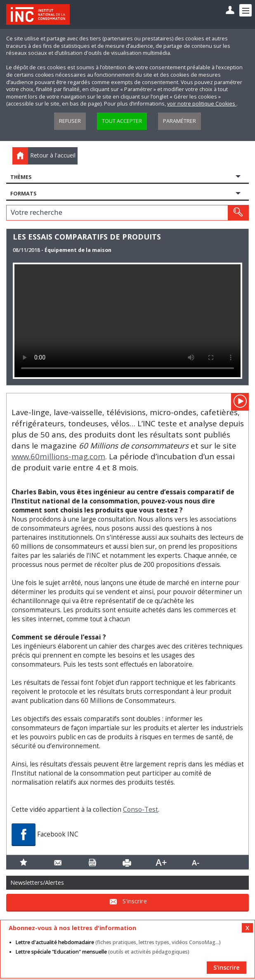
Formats (23, 194)
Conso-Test (140, 810)
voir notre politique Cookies (202, 104)
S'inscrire (135, 901)
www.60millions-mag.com (58, 456)
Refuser (70, 121)
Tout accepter (122, 121)
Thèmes (21, 177)
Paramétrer (179, 121)
